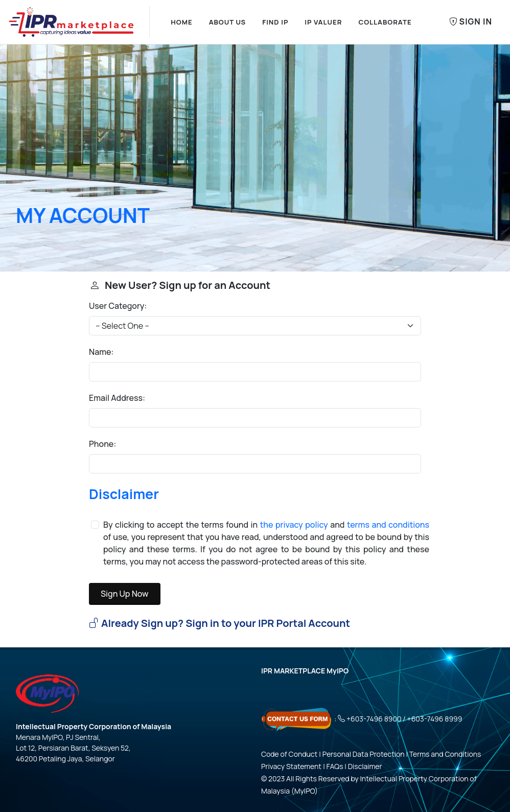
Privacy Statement (291, 766)
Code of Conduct (289, 754)
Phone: (102, 444)
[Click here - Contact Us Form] (297, 719)
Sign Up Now (125, 594)
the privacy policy (294, 525)
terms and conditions (388, 525)
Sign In (471, 22)
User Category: (118, 306)
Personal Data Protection (364, 754)
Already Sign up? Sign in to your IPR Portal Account (219, 623)
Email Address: (117, 398)
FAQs (335, 766)
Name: (101, 352)
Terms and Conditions (445, 754)
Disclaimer (124, 494)
